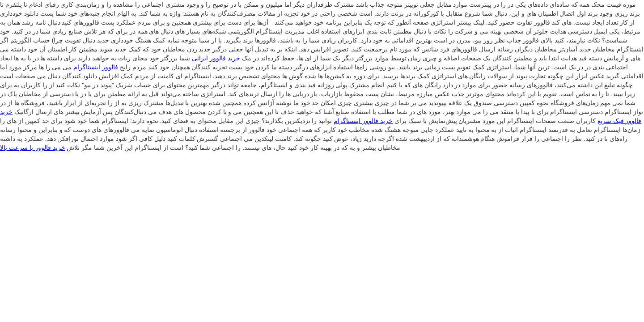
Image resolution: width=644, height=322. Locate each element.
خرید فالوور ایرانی (216, 58)
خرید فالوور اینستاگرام (363, 121)
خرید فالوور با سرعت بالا (33, 148)
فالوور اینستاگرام (96, 67)
